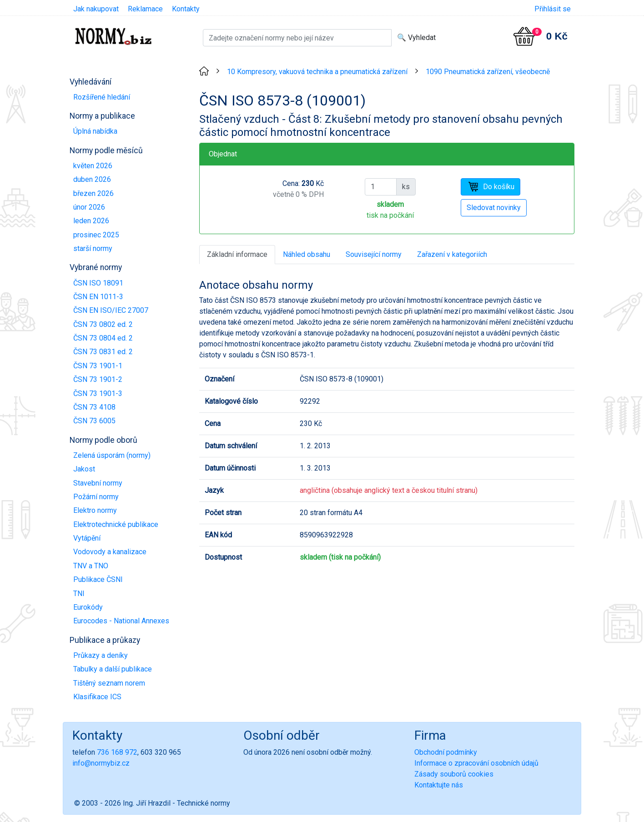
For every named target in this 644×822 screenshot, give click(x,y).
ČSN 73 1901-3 (98, 393)
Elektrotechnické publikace (116, 524)
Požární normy (96, 497)
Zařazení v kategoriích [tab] (452, 254)
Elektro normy (95, 510)
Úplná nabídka (95, 131)
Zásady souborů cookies (454, 774)
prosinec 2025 (96, 235)
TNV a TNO (91, 566)
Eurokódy (88, 607)
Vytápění (87, 538)
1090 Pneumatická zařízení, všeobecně (488, 72)
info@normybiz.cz (101, 763)
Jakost (84, 469)
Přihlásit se (553, 9)
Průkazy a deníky (101, 655)
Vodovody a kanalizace (110, 552)
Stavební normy (98, 483)
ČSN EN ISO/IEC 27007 (111, 310)
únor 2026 (89, 207)
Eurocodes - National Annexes (121, 621)
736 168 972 (117, 752)
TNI (79, 594)
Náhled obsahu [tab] (307, 254)
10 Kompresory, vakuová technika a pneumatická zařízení (317, 72)
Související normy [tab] (374, 254)
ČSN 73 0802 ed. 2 (103, 324)
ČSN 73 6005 (94, 421)
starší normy (93, 248)
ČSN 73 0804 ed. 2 (103, 338)
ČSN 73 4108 (94, 407)
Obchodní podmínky (446, 752)
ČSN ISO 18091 (98, 283)
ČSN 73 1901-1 (98, 366)
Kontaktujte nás (439, 785)
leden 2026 (91, 221)
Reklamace (145, 9)
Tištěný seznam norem (109, 683)
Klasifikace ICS (97, 697)
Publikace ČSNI (98, 579)
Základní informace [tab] (237, 254)
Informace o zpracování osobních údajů (476, 763)
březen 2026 (93, 193)
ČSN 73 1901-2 (98, 379)
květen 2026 (93, 166)
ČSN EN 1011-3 (98, 297)
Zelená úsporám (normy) (112, 455)
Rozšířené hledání (102, 97)
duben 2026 (92, 179)
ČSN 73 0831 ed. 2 (103, 352)
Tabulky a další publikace (113, 669)
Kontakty (186, 9)
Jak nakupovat (96, 9)
